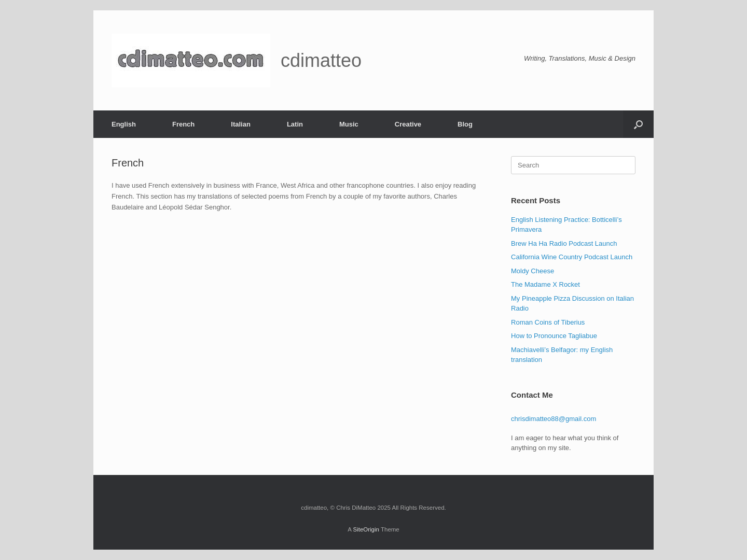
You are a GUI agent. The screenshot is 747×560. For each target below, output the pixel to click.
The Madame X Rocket (545, 284)
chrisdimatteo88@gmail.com (554, 419)
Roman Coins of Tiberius (548, 322)
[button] (638, 124)
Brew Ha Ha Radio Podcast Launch (564, 243)
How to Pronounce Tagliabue (554, 336)
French (183, 124)
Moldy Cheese (532, 271)
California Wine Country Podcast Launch (572, 257)
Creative (408, 124)
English (124, 124)
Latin (295, 124)
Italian (241, 124)
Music (349, 124)
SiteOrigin (366, 529)
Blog (465, 124)
